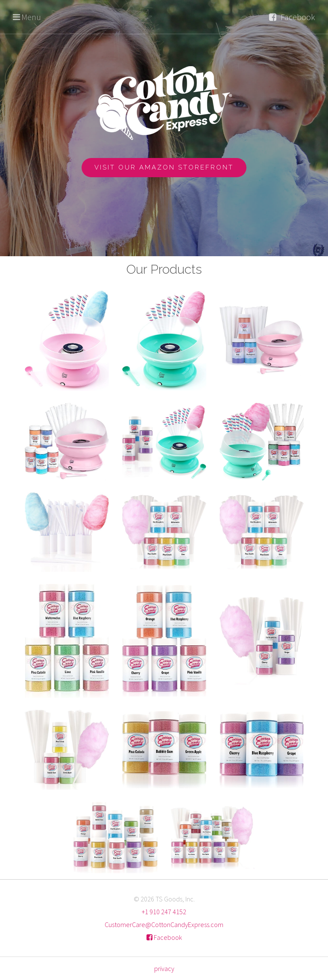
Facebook (298, 17)
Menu (31, 17)
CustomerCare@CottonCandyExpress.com (164, 924)
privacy (164, 968)
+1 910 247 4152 (164, 912)
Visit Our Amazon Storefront (164, 167)
